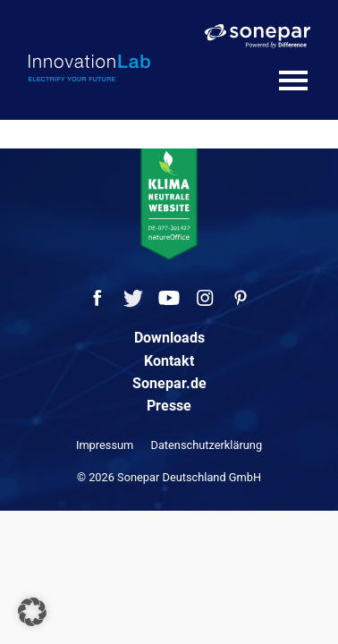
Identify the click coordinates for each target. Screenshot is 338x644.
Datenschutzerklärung (207, 445)
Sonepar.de (169, 383)
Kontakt (169, 361)
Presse (169, 406)
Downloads (169, 338)
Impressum (105, 445)
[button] (32, 612)
